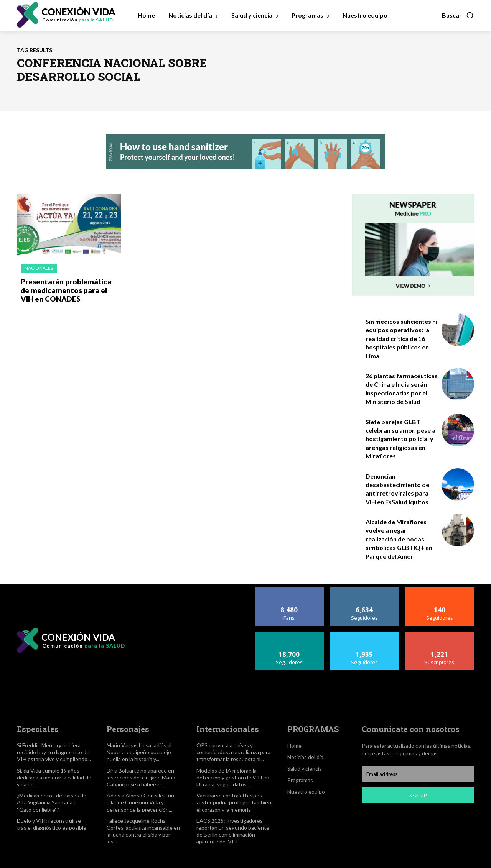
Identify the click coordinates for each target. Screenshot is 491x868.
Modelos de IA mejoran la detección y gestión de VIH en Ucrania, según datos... (233, 777)
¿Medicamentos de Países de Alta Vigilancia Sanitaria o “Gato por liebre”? (52, 802)
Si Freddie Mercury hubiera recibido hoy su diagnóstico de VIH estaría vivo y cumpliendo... (54, 752)
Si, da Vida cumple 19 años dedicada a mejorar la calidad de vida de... (54, 777)
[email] (418, 774)
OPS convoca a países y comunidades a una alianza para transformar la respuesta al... (233, 752)
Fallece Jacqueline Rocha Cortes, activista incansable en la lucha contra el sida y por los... (143, 831)
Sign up (418, 795)
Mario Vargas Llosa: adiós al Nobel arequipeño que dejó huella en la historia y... (139, 752)
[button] (458, 15)
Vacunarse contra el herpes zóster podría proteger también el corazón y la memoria (234, 802)
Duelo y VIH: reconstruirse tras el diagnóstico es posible (52, 824)
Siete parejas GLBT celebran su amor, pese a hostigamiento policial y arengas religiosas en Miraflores (400, 439)
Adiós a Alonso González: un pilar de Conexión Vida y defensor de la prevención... (140, 802)
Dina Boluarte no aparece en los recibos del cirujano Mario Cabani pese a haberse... (141, 777)
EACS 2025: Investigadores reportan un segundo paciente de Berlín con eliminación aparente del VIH (233, 831)
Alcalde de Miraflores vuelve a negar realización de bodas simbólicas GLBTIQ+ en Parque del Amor (399, 539)
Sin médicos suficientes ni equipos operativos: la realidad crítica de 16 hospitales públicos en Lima (401, 339)
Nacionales (39, 268)
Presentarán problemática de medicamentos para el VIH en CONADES (68, 290)
